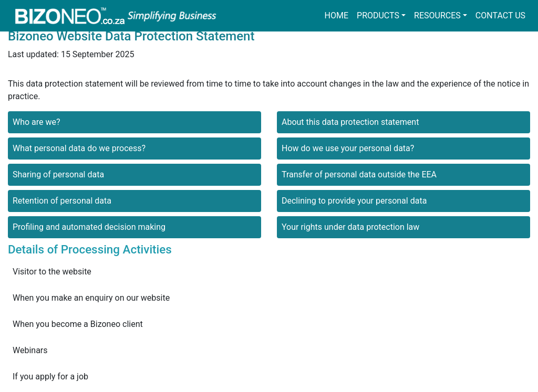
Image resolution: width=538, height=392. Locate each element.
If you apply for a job (50, 377)
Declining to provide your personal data (354, 201)
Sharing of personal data (58, 174)
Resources (437, 15)
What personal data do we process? (79, 148)
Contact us (500, 15)
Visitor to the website (52, 272)
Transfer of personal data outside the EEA (359, 174)
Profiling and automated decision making (89, 227)
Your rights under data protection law (350, 227)
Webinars (30, 350)
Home (337, 15)
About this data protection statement (350, 122)
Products (378, 15)
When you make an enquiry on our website (91, 298)
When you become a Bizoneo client (78, 324)
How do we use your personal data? (348, 148)
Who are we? (37, 122)
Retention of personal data (62, 201)
